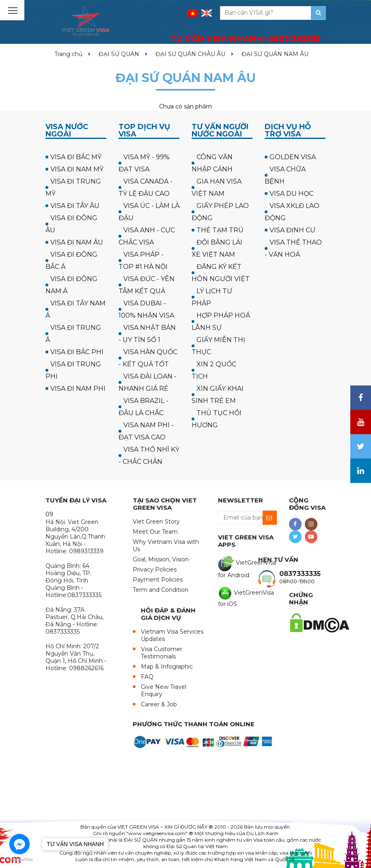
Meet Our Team (155, 532)
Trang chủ (68, 54)
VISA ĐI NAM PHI (78, 389)
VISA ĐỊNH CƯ (292, 230)
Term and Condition (161, 590)
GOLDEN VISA (293, 157)
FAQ (147, 677)
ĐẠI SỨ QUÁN (119, 54)
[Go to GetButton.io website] (19, 860)
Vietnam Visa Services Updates (172, 635)
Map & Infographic (167, 667)
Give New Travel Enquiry (164, 691)
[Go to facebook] (19, 844)
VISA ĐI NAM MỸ (77, 169)
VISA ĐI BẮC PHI (77, 352)
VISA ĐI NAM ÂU (77, 242)
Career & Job (159, 704)
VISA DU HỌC (291, 194)
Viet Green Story (156, 522)
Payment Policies (158, 580)
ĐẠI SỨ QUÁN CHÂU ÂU (190, 54)
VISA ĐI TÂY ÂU (75, 206)
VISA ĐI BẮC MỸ (76, 157)
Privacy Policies (155, 569)
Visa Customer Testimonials (162, 653)
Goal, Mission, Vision (161, 559)
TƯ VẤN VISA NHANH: (246, 39)
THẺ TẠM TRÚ (220, 230)
